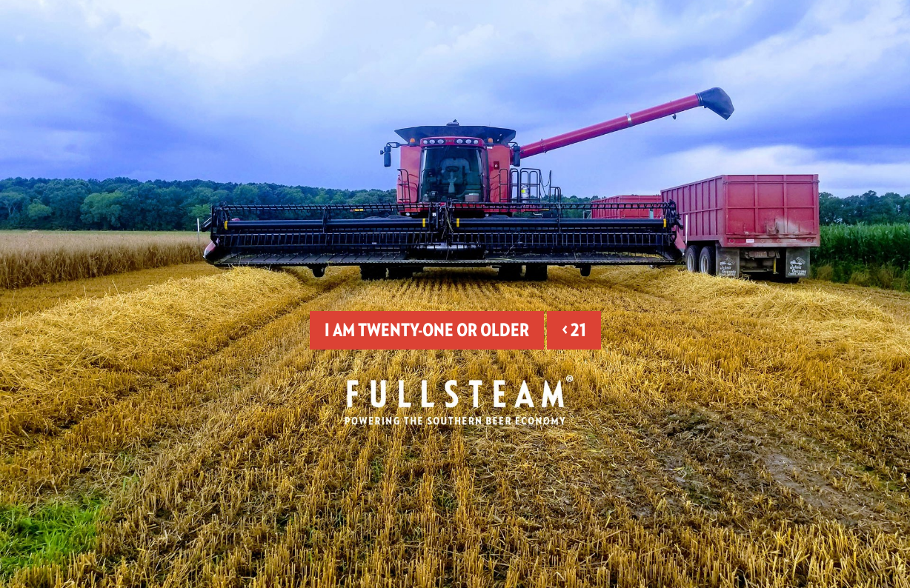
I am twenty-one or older (427, 330)
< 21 (574, 330)
